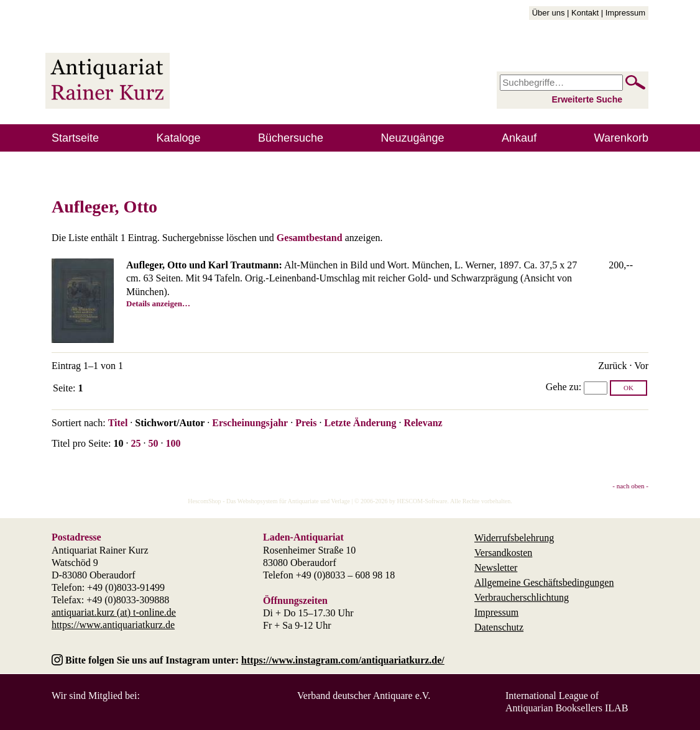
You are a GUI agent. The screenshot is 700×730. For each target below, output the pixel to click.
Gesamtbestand (310, 238)
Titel (118, 423)
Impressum (625, 13)
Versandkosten (503, 553)
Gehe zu (562, 387)
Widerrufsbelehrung (514, 538)
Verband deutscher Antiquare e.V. (364, 696)
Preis (306, 423)
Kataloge (179, 138)
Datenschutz (499, 627)
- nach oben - (630, 486)
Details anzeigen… (158, 303)
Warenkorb (621, 138)
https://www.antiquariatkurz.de (113, 625)
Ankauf (519, 138)
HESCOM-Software (422, 501)
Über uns (549, 13)
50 (153, 443)
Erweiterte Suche (587, 99)
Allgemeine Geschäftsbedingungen (544, 582)
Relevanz (423, 423)
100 (173, 443)
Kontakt (585, 13)
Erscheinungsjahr (250, 423)
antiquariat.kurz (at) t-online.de (114, 612)
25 (136, 443)
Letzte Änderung (360, 423)
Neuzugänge (413, 138)
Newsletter (496, 568)
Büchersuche (291, 138)
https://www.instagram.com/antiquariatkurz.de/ (343, 660)
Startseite (75, 138)
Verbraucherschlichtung (522, 597)
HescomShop (204, 501)
